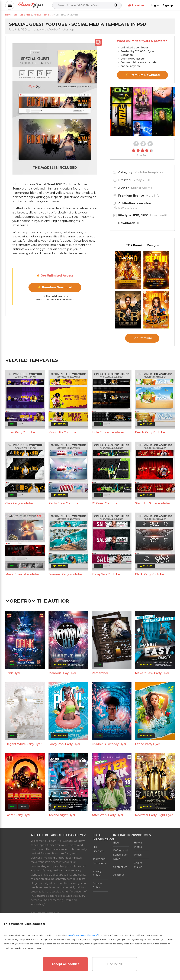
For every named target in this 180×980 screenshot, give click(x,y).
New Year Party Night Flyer (154, 891)
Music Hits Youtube (62, 508)
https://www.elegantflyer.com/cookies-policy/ (100, 944)
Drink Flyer (13, 749)
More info (153, 196)
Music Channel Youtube (22, 650)
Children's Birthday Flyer (109, 820)
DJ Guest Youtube (105, 579)
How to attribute (125, 208)
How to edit (159, 215)
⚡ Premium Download (55, 287)
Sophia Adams (142, 188)
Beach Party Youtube (150, 508)
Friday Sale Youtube (106, 650)
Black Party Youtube (149, 650)
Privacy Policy (34, 948)
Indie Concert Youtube (108, 508)
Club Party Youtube (19, 579)
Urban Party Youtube (20, 508)
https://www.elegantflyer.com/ (82, 935)
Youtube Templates (149, 172)
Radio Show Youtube (63, 579)
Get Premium (142, 414)
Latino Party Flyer (147, 820)
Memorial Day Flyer (62, 749)
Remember (100, 749)
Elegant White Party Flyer (23, 820)
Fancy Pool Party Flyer (64, 820)
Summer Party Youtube (65, 650)
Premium (136, 5)
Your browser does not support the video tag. (142, 111)
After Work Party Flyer (107, 891)
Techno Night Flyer (62, 891)
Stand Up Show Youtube (152, 579)
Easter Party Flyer (18, 891)
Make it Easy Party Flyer (152, 749)
